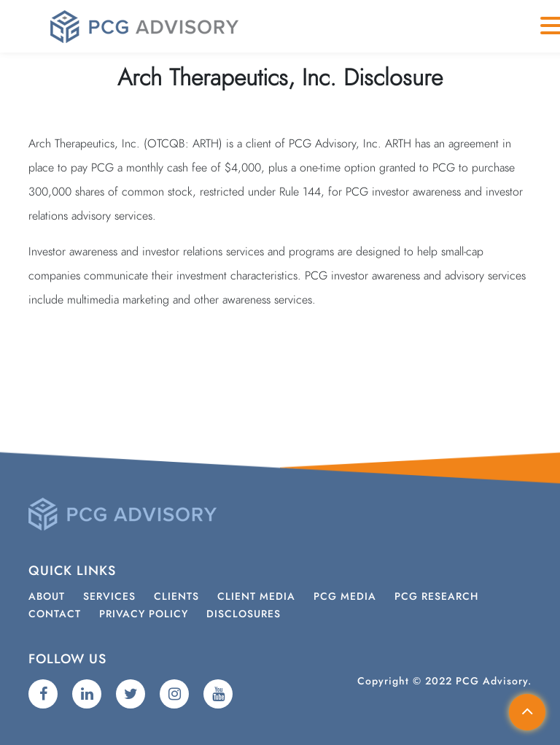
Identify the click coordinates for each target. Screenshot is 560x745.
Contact (55, 614)
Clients (176, 597)
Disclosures (244, 614)
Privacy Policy (144, 614)
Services (109, 597)
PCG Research (436, 597)
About (47, 597)
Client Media (256, 597)
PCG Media (345, 597)
